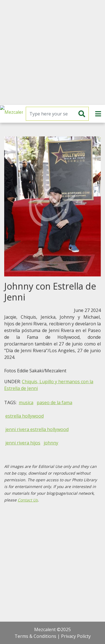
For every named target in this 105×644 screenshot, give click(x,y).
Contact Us (28, 500)
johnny (51, 443)
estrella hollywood (25, 416)
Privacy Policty (76, 636)
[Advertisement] (53, 52)
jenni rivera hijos (23, 443)
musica (26, 402)
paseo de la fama (54, 402)
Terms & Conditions (35, 636)
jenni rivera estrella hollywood (37, 429)
